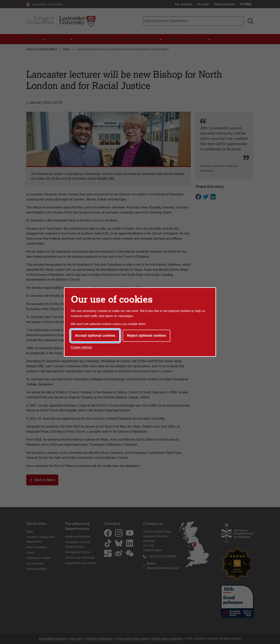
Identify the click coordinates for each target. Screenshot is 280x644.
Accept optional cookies (95, 336)
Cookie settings (81, 347)
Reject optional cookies (147, 336)
